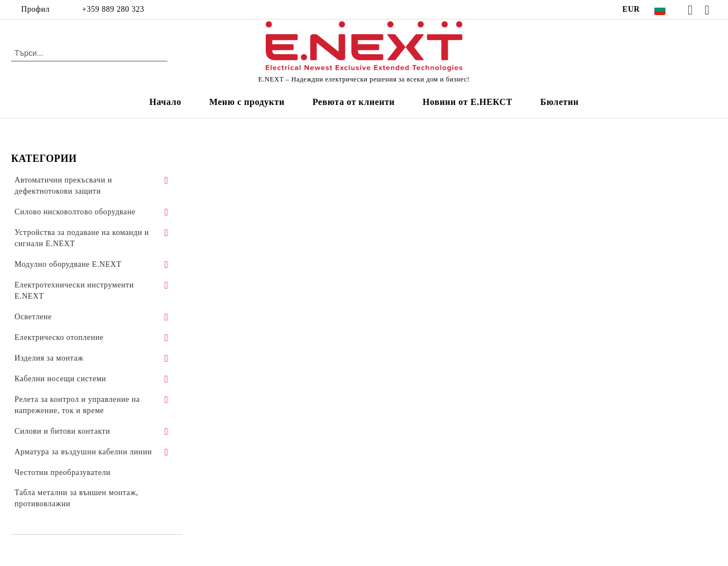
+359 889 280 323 (113, 9)
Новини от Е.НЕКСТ (468, 102)
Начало (165, 102)
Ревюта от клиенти (354, 102)
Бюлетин (560, 102)
